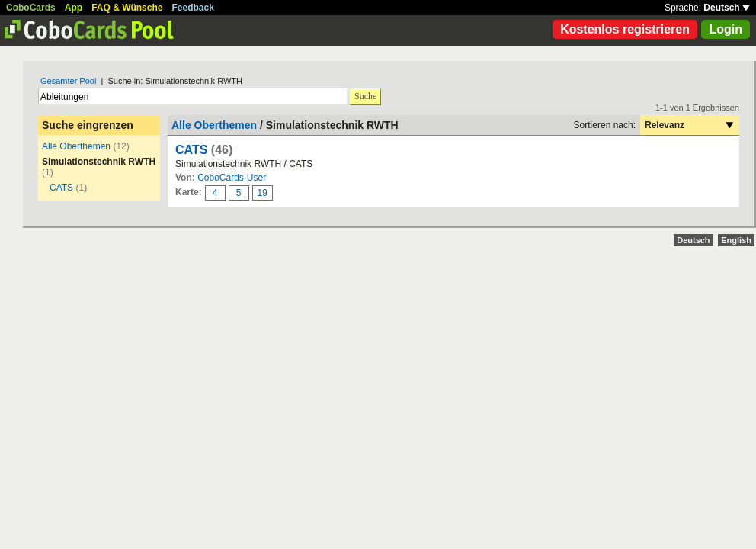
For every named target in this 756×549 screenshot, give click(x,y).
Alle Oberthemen (76, 146)
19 (263, 193)
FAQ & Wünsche (127, 8)
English (736, 240)
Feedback (193, 8)
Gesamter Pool (68, 81)
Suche (365, 96)
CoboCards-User (232, 178)
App (74, 8)
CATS (61, 188)
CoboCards (31, 8)
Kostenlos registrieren (625, 29)
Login (726, 29)
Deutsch (727, 8)
